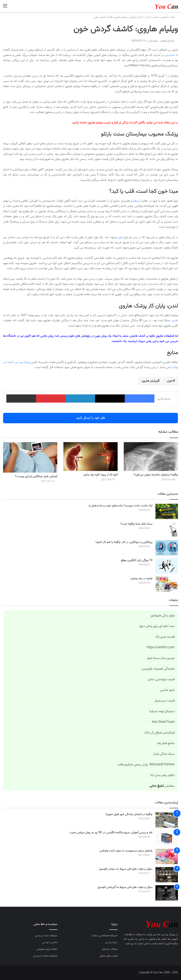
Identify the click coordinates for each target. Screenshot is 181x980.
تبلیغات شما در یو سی (46, 936)
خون (120, 237)
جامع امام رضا (166, 743)
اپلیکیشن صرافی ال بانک (159, 733)
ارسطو (137, 201)
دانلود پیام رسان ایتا (162, 775)
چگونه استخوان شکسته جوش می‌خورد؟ (156, 475)
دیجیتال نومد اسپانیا (162, 711)
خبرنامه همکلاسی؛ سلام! (105, 936)
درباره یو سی (111, 942)
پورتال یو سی (169, 935)
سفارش (162, 786)
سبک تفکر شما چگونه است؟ (136, 524)
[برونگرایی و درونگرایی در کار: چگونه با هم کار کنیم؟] (167, 548)
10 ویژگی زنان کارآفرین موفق (137, 560)
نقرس (174, 320)
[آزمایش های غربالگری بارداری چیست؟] (30, 457)
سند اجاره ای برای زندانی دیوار (157, 626)
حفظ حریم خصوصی (47, 949)
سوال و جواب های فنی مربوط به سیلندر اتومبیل (126, 869)
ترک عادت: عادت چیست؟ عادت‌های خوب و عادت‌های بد (120, 506)
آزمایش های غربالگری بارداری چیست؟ (36, 476)
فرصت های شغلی (108, 956)
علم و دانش (152, 17)
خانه (174, 17)
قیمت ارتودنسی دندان (161, 679)
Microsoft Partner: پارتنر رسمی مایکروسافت (146, 765)
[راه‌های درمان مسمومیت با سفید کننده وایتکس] (167, 856)
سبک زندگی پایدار (164, 754)
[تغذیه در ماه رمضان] (167, 584)
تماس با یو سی (50, 942)
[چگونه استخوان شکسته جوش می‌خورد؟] (151, 457)
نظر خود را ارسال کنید (91, 418)
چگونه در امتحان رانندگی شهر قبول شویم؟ (129, 814)
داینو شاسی (167, 690)
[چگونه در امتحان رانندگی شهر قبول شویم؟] (167, 820)
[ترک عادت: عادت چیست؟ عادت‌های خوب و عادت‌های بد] (167, 511)
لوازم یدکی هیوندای (163, 616)
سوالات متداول (110, 949)
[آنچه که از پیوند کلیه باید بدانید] (90, 457)
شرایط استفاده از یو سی (45, 956)
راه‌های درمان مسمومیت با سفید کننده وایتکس (126, 851)
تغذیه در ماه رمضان (141, 579)
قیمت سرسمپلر (165, 701)
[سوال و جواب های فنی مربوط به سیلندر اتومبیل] (167, 875)
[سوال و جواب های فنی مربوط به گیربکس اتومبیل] (167, 893)
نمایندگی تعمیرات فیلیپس (158, 669)
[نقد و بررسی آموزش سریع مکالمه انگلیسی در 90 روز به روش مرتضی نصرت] (167, 838)
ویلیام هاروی (150, 381)
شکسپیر (170, 55)
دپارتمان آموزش (168, 41)
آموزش (164, 17)
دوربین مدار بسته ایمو (161, 658)
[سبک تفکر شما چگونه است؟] (167, 530)
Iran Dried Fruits (163, 722)
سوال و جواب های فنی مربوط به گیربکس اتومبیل (125, 887)
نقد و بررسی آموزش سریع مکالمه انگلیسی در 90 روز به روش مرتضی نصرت (111, 833)
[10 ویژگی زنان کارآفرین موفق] (167, 566)
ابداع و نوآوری (136, 17)
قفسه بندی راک (165, 637)
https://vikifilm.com (161, 647)
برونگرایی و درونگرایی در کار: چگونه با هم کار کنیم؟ (124, 542)
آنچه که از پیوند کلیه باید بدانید (100, 475)
